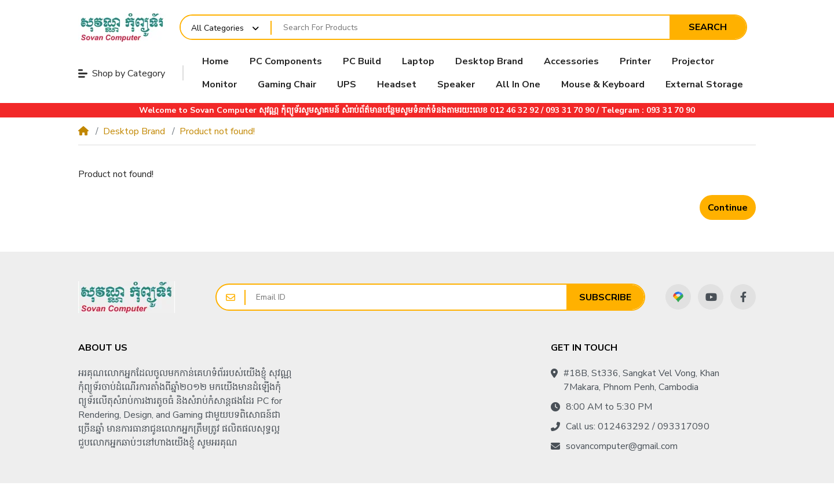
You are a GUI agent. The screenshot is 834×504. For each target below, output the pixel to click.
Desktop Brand (134, 131)
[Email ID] (406, 297)
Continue (728, 208)
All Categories (217, 28)
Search (708, 27)
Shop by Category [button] (122, 73)
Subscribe (605, 297)
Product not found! (217, 131)
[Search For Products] (471, 28)
